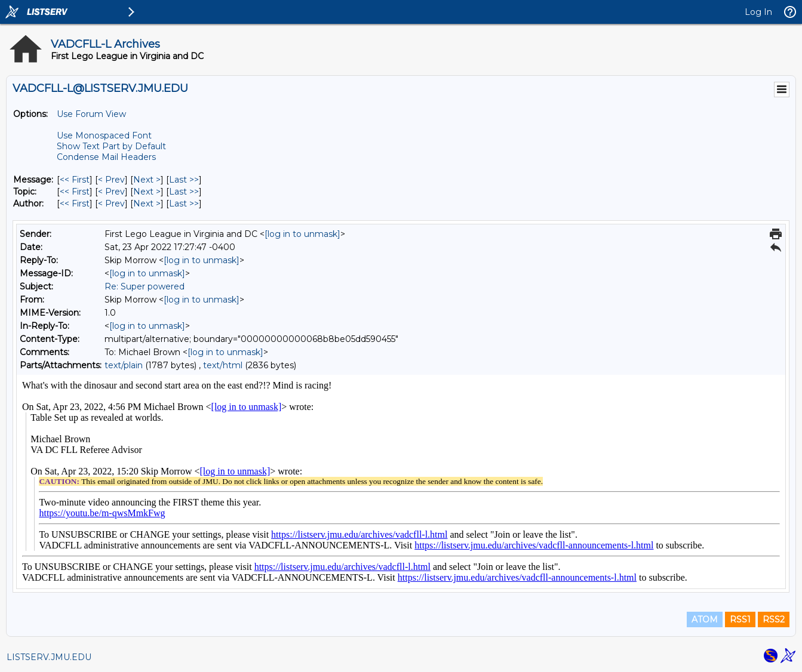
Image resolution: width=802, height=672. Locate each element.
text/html (223, 365)
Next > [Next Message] (147, 180)
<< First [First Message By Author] (75, 204)
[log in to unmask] (302, 234)
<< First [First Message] (75, 180)
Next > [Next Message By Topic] (147, 192)
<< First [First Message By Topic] (75, 192)
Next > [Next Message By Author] (147, 204)
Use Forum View (91, 114)
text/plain (124, 365)
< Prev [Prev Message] (111, 180)
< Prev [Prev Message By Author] (111, 204)
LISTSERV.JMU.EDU (49, 657)
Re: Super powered (145, 286)
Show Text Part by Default (111, 146)
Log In (758, 12)
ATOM (705, 619)
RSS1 (740, 619)
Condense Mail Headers (106, 157)
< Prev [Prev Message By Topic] (111, 192)
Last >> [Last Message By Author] (184, 204)
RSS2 (774, 619)
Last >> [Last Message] (184, 180)
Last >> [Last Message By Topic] (184, 192)
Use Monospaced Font (104, 135)
